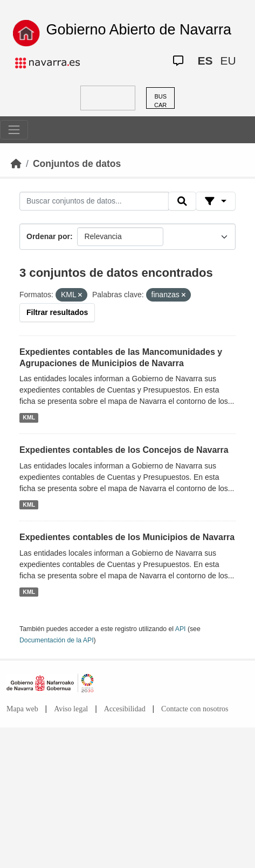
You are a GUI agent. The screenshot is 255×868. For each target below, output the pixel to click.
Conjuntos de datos (77, 164)
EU (228, 61)
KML (29, 417)
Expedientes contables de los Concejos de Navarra (124, 450)
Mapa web (22, 709)
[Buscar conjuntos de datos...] (94, 201)
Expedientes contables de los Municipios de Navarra (127, 537)
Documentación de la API (57, 640)
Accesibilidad (125, 709)
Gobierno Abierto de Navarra (139, 30)
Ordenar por (48, 236)
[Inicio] (16, 164)
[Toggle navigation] (14, 130)
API (181, 629)
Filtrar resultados (57, 312)
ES (205, 61)
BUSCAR (160, 101)
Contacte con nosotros (195, 709)
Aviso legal (71, 709)
